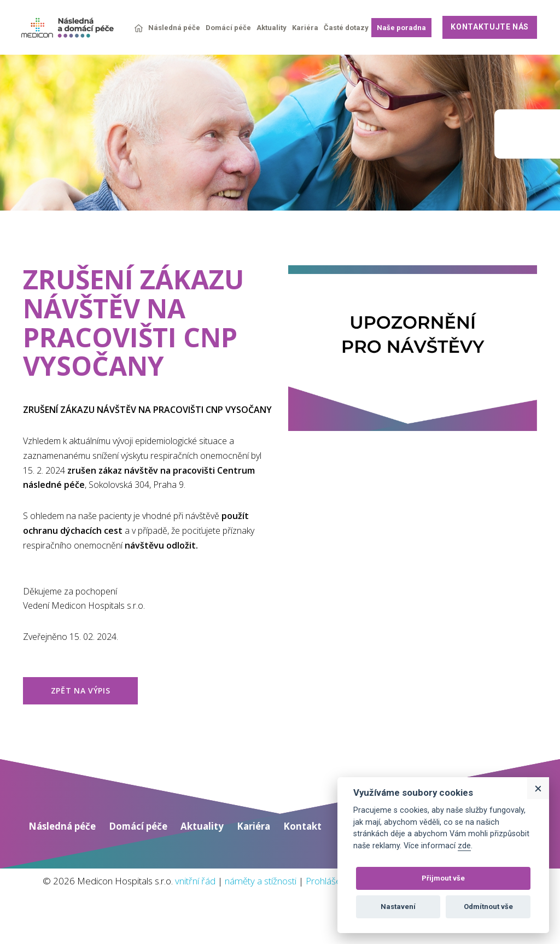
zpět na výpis (80, 711)
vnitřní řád (236, 903)
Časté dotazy (346, 28)
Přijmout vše (443, 878)
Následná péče (174, 28)
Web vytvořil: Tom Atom (485, 936)
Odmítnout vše (488, 907)
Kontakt (320, 848)
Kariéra (305, 28)
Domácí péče (228, 28)
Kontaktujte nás (490, 27)
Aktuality (272, 28)
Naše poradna (401, 28)
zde (464, 846)
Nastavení (398, 907)
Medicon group (527, 134)
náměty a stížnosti (309, 903)
